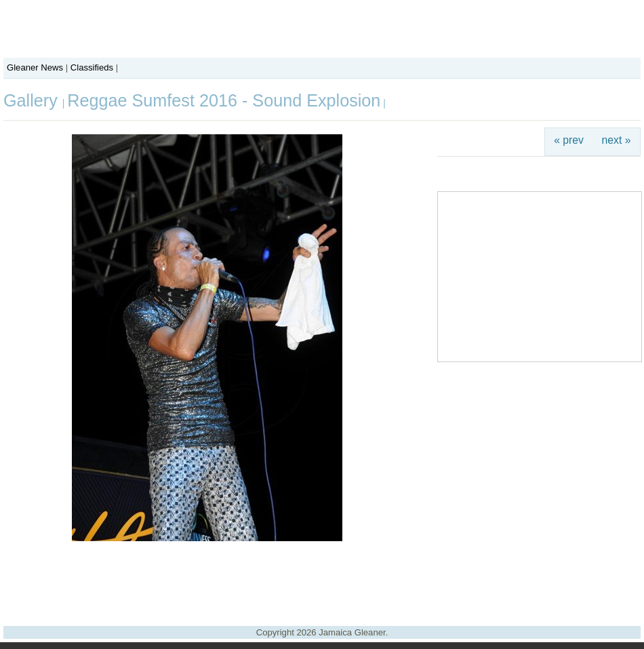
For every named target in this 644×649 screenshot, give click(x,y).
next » (617, 140)
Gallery (33, 100)
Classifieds (92, 67)
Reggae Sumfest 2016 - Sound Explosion (224, 100)
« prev (569, 140)
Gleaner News (35, 67)
